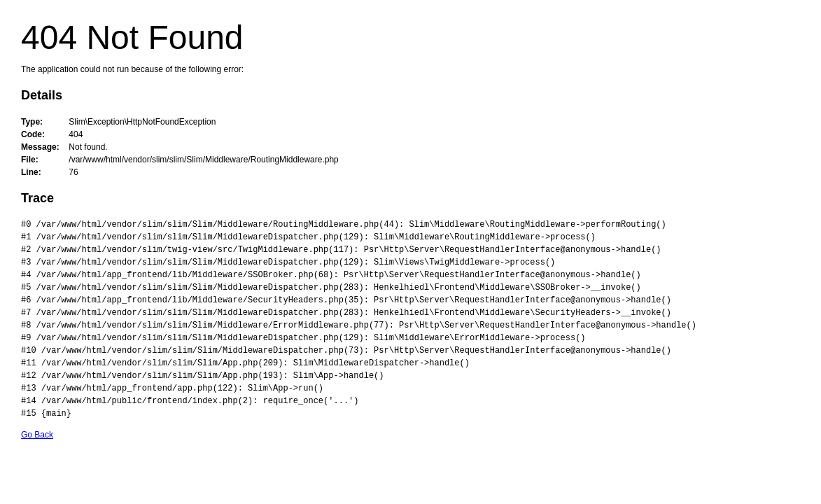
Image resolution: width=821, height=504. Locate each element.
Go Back (37, 435)
